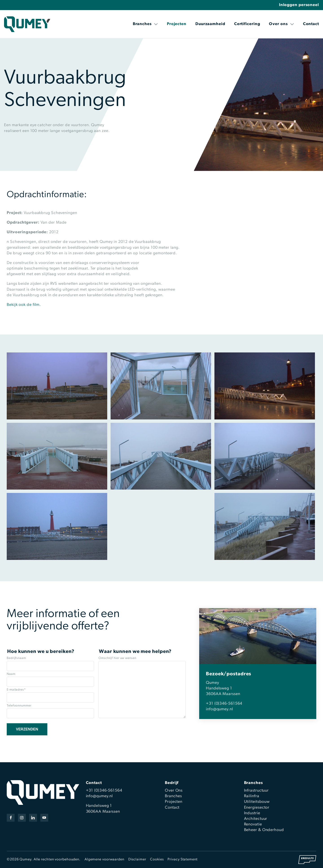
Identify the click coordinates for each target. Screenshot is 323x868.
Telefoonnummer (19, 706)
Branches (145, 24)
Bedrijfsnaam (16, 658)
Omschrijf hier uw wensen (117, 658)
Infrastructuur (256, 791)
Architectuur (256, 819)
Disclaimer (137, 859)
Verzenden (27, 729)
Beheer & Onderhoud (264, 830)
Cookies (157, 859)
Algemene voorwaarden (104, 859)
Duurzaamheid (210, 24)
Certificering (247, 24)
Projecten (177, 24)
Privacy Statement (182, 859)
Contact (311, 24)
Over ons (281, 24)
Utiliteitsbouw (257, 802)
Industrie (252, 813)
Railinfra (252, 796)
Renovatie (253, 824)
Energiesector (257, 808)
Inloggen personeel (299, 5)
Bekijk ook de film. (24, 305)
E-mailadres (16, 690)
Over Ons (174, 791)
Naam (11, 674)
